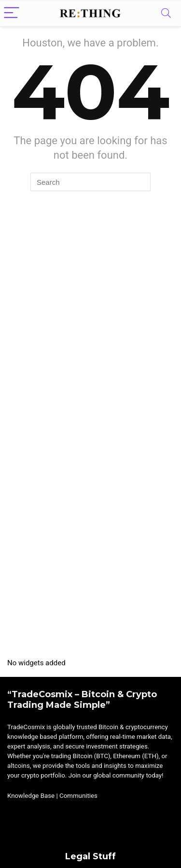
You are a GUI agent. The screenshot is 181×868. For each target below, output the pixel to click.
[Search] (166, 13)
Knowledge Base (31, 796)
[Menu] (12, 13)
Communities (78, 796)
